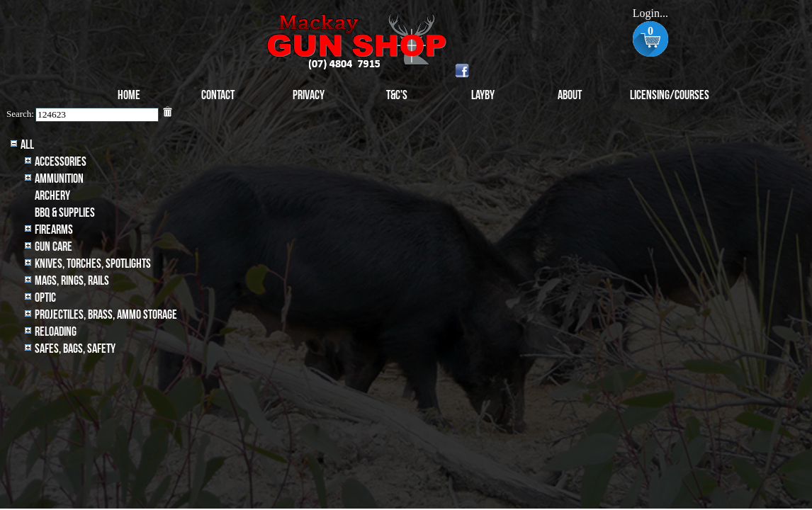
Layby (483, 95)
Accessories (61, 162)
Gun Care (53, 247)
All (27, 145)
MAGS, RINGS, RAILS (72, 281)
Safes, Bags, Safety (75, 349)
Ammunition (59, 179)
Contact (218, 95)
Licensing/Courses (670, 95)
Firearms (54, 230)
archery (52, 196)
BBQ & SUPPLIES (65, 213)
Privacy (309, 95)
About (570, 95)
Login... (650, 13)
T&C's (397, 95)
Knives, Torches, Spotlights (93, 264)
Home (129, 95)
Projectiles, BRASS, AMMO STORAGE (106, 315)
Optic (45, 298)
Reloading (56, 332)
